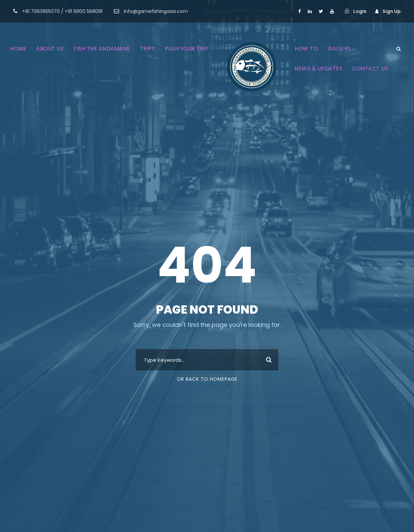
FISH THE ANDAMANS (102, 49)
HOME (18, 49)
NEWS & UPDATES (318, 69)
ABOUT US (50, 49)
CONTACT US (370, 69)
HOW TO (306, 49)
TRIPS (148, 49)
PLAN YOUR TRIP (187, 49)
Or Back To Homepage (207, 379)
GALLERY (339, 49)
